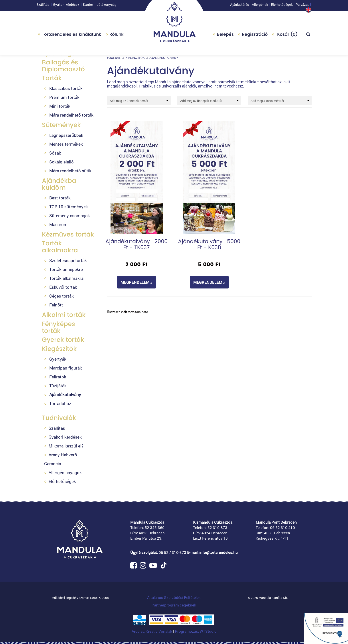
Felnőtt (56, 305)
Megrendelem (136, 282)
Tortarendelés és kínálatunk (71, 35)
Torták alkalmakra (60, 247)
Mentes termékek (66, 144)
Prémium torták (64, 97)
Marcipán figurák (66, 368)
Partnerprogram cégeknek (174, 605)
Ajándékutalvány (65, 395)
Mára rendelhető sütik (70, 171)
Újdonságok (61, 53)
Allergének (260, 6)
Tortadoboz (60, 403)
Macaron (58, 224)
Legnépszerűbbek (66, 135)
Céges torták (61, 296)
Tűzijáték (58, 386)
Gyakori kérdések (66, 6)
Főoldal (114, 58)
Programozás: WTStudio (196, 631)
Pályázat (302, 6)
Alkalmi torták (64, 315)
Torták (52, 78)
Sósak (55, 153)
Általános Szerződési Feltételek (174, 597)
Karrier (88, 6)
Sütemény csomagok (70, 216)
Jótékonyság (107, 6)
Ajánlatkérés (240, 6)
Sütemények (61, 125)
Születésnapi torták (68, 260)
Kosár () (287, 35)
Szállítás (43, 6)
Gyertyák (58, 359)
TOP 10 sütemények (69, 207)
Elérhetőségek (282, 6)
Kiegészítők (59, 349)
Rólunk (117, 35)
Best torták (60, 198)
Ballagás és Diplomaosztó (63, 66)
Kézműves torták (68, 234)
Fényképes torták (58, 327)
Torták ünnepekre (66, 269)
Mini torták (60, 106)
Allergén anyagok (65, 472)
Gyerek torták (63, 340)
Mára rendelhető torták (71, 115)
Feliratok (58, 377)
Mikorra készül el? (66, 446)
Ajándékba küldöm (59, 184)
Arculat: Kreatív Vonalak (152, 631)
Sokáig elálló (61, 162)
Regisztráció (255, 35)
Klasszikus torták (66, 88)
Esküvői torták (63, 287)
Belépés (225, 35)
